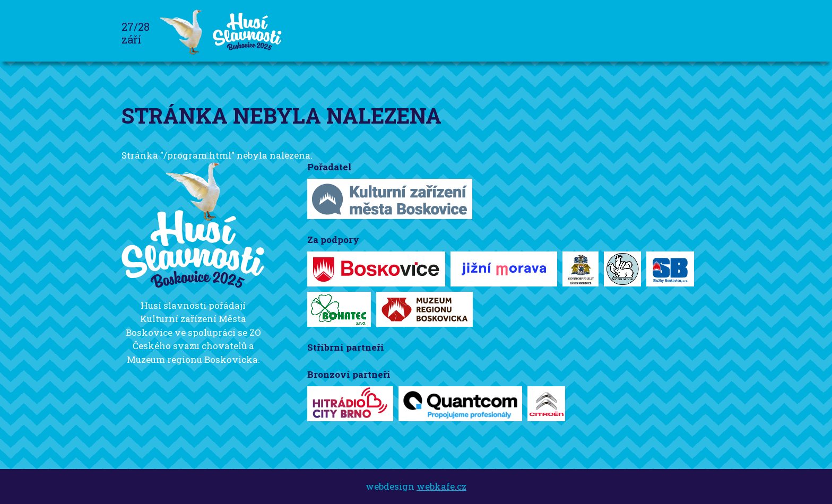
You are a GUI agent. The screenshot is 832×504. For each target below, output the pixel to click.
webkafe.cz (441, 486)
